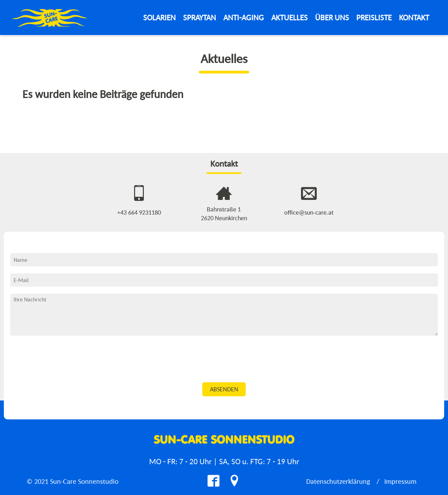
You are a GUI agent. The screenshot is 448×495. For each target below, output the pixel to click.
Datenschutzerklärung (338, 481)
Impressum (400, 481)
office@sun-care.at (309, 212)
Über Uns (332, 17)
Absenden (224, 389)
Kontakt (414, 17)
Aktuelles (289, 17)
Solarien (159, 17)
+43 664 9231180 (139, 212)
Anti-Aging (244, 17)
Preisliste (374, 17)
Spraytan (199, 17)
